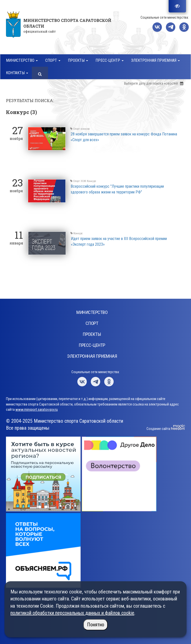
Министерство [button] (22, 60)
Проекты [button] (78, 60)
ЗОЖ (83, 181)
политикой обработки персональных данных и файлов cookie (72, 613)
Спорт (76, 129)
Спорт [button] (53, 60)
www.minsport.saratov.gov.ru (37, 410)
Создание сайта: (159, 429)
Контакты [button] (17, 73)
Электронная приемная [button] (155, 60)
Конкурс (92, 181)
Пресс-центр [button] (110, 60)
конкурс (85, 129)
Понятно (96, 625)
